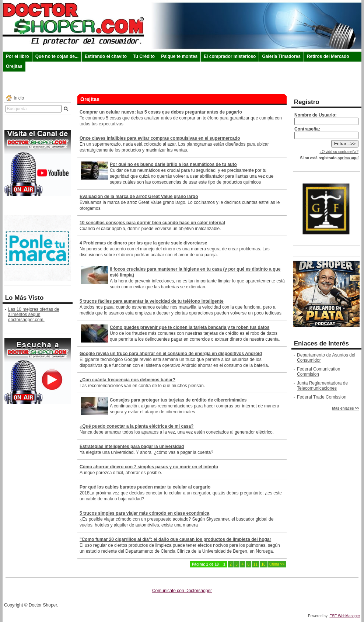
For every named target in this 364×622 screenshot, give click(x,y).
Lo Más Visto (24, 298)
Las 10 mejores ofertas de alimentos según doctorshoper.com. (34, 315)
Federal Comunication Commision (318, 372)
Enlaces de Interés (321, 343)
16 (263, 564)
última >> (277, 564)
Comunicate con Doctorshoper (182, 591)
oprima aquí (348, 158)
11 (255, 564)
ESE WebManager (345, 616)
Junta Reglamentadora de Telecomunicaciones (322, 386)
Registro (307, 102)
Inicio (19, 98)
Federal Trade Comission (322, 397)
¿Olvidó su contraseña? (339, 152)
